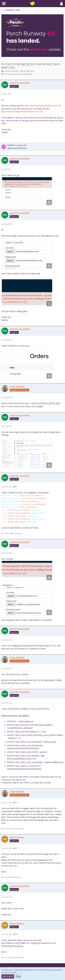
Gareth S (11, 145)
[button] (4, 4)
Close (18, 976)
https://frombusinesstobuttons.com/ (41, 106)
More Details (8, 976)
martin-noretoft (11, 71)
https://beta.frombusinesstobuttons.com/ (20, 112)
